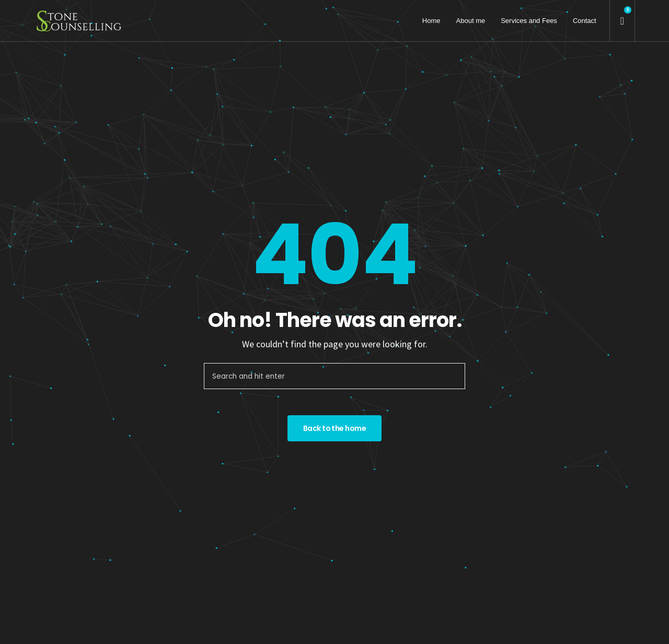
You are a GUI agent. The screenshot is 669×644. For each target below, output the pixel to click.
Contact (585, 21)
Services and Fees (529, 21)
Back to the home (334, 428)
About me (471, 21)
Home (431, 21)
